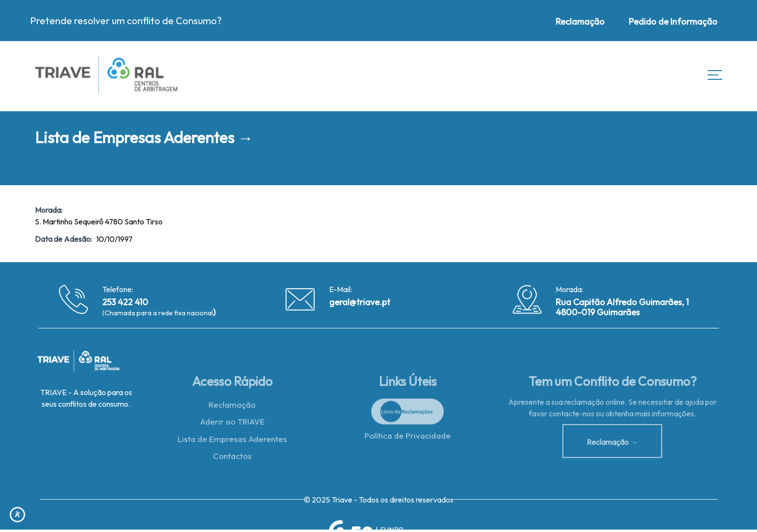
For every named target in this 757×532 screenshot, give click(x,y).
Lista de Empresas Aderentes (232, 441)
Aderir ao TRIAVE (232, 424)
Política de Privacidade (408, 438)
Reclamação (232, 407)
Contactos (232, 459)
